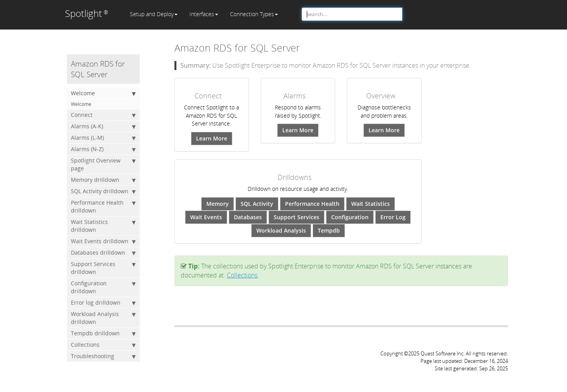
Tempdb (329, 230)
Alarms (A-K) (103, 126)
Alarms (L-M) (103, 138)
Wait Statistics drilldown (103, 226)
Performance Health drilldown (103, 206)
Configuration (350, 217)
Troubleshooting (103, 356)
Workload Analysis (281, 230)
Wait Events (206, 217)
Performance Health (312, 204)
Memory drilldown (103, 180)
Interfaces (204, 14)
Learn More (212, 138)
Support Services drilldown (103, 268)
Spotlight (87, 13)
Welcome (103, 93)
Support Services (296, 217)
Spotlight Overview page (103, 164)
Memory (218, 204)
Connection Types (254, 14)
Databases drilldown (103, 253)
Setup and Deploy (154, 14)
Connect (103, 115)
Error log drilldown (103, 303)
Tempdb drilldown (103, 333)
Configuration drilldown (103, 287)
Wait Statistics (371, 204)
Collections (103, 345)
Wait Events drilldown (103, 241)
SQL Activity (257, 204)
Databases (248, 217)
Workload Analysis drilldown (103, 318)
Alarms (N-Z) (103, 149)
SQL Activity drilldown (103, 191)
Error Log (393, 217)
